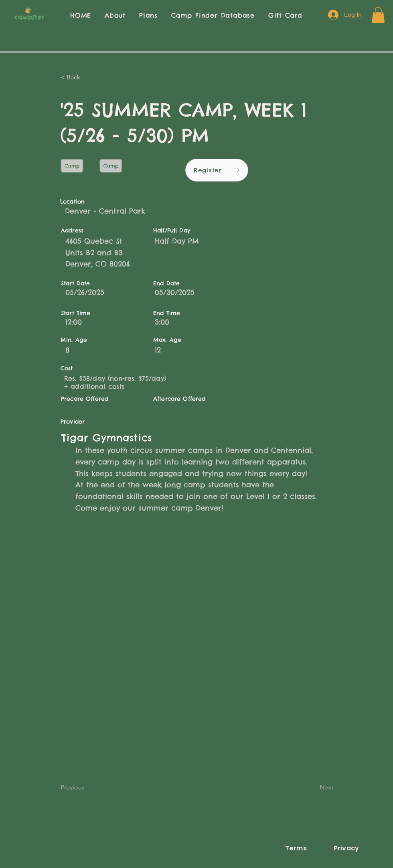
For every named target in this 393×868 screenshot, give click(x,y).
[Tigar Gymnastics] (185, 438)
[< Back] (87, 77)
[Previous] (87, 787)
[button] (378, 15)
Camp (72, 166)
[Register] (217, 170)
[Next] (313, 787)
